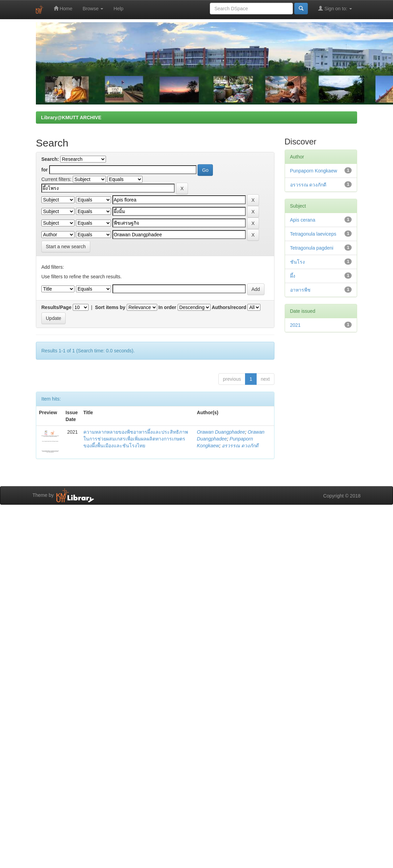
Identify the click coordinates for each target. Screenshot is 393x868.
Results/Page (56, 307)
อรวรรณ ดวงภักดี (240, 446)
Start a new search (66, 247)
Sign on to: (335, 8)
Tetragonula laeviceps (313, 234)
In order (167, 307)
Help (118, 9)
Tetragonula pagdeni (312, 248)
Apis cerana (303, 220)
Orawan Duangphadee (221, 432)
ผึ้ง (293, 276)
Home (63, 8)
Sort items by (110, 307)
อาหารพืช (300, 290)
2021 (295, 325)
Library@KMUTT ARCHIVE (71, 117)
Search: (50, 159)
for (45, 170)
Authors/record (229, 307)
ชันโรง (297, 262)
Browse (93, 9)
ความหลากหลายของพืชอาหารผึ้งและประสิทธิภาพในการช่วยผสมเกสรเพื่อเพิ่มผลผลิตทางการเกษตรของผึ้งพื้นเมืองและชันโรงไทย (136, 439)
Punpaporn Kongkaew (314, 171)
